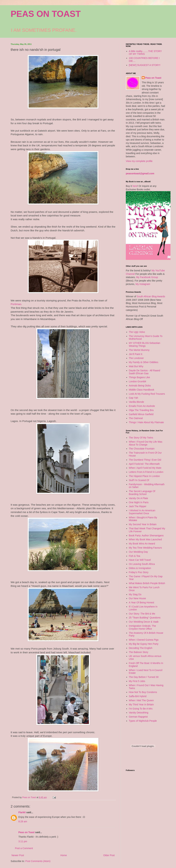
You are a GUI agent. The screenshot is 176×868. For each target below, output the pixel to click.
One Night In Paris (139, 502)
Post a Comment (24, 848)
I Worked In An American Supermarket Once (142, 512)
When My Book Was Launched (145, 539)
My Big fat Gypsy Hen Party (144, 644)
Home (64, 855)
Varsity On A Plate (139, 498)
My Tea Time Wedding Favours (145, 548)
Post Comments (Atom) (38, 861)
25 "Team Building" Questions (145, 618)
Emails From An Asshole (142, 406)
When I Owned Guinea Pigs (144, 640)
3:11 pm (23, 841)
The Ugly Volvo (137, 332)
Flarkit (22, 812)
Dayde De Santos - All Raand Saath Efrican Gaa (145, 372)
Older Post (109, 855)
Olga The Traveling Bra (141, 410)
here (135, 186)
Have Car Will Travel (140, 560)
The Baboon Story (139, 652)
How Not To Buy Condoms (143, 692)
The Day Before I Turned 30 (144, 677)
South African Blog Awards (151, 296)
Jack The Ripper (138, 506)
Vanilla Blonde (136, 402)
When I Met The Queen (141, 700)
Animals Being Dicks (140, 386)
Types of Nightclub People (143, 721)
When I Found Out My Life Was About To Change (146, 443)
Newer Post (18, 855)
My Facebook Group (147, 277)
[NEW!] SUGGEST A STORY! (145, 65)
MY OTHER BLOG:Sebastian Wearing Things (145, 344)
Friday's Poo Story (139, 572)
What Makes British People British (147, 583)
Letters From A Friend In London (146, 472)
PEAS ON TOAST (46, 14)
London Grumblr (138, 381)
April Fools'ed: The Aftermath (144, 464)
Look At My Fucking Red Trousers (147, 394)
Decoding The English (141, 648)
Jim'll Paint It (136, 354)
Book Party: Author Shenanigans (146, 536)
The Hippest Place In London (144, 476)
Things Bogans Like (139, 377)
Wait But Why (136, 366)
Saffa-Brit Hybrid (138, 696)
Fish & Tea (135, 556)
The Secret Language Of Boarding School (142, 493)
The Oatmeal (136, 418)
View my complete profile (139, 161)
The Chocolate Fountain (142, 449)
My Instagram (143, 284)
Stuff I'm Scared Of (139, 480)
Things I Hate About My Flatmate (146, 422)
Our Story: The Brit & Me (142, 614)
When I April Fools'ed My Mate (145, 468)
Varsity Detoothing (139, 713)
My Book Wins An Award (142, 544)
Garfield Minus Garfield (141, 414)
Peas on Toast (26, 832)
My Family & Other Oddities (144, 362)
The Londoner (136, 358)
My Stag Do (135, 594)
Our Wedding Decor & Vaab (144, 622)
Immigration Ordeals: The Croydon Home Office (142, 627)
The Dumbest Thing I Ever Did (145, 460)
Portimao (16, 304)
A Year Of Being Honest (142, 602)
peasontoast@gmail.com (140, 173)
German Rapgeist (138, 717)
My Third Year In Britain (141, 704)
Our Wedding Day (138, 552)
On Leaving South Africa (142, 564)
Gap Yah (134, 398)
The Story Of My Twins (141, 438)
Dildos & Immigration (140, 568)
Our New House (137, 598)
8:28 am (23, 821)
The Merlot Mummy (139, 350)
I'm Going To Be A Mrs (141, 709)
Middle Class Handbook (142, 390)
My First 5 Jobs (137, 681)
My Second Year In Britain (143, 524)
